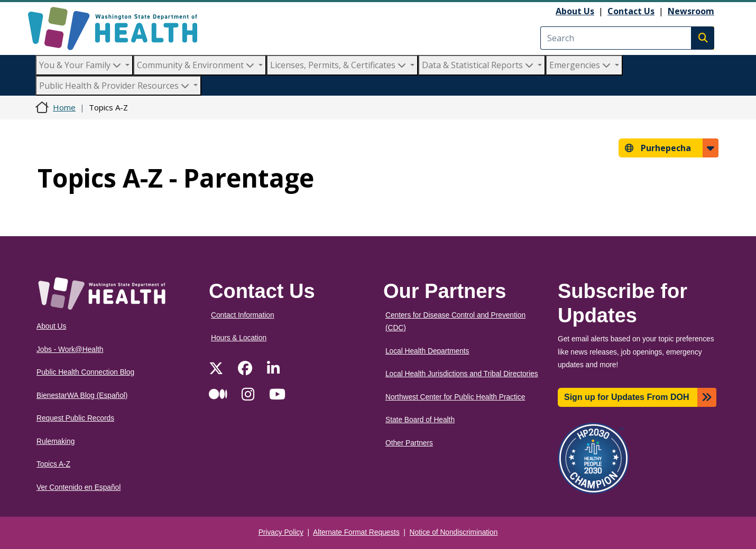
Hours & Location (239, 338)
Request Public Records (75, 418)
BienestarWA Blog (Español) (82, 396)
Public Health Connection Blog (85, 372)
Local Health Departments (427, 351)
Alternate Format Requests (356, 532)
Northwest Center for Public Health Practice (455, 397)
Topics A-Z (53, 464)
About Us (575, 11)
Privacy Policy (281, 532)
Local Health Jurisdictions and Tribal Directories (462, 374)
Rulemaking (56, 441)
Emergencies (581, 65)
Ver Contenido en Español (79, 487)
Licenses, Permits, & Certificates (339, 65)
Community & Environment (197, 65)
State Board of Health (420, 420)
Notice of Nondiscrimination (454, 532)
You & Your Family (81, 65)
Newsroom (691, 11)
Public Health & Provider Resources (115, 86)
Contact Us (631, 11)
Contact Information (243, 315)
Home (64, 107)
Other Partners (409, 443)
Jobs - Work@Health (70, 350)
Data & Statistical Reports (479, 65)
